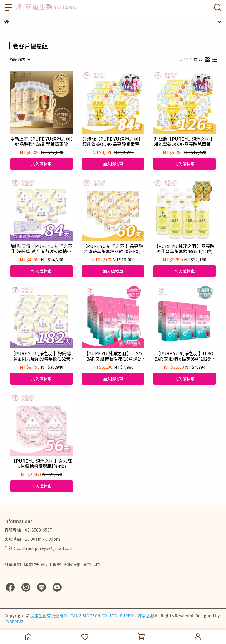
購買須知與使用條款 (42, 564)
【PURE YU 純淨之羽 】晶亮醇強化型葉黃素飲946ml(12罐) (184, 249)
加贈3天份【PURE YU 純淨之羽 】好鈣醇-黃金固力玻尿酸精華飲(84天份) (41, 249)
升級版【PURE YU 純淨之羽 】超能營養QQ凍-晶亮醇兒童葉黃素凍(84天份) (113, 141)
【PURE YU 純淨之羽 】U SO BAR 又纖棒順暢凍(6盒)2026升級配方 (184, 356)
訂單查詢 (13, 564)
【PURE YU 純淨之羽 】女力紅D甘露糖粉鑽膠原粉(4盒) (42, 463)
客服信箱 (72, 564)
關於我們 (92, 564)
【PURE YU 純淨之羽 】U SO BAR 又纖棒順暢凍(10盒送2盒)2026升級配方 (113, 356)
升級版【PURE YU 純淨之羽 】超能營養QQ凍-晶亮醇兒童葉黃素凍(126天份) (185, 141)
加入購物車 (41, 164)
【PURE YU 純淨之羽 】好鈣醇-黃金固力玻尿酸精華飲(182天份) (42, 356)
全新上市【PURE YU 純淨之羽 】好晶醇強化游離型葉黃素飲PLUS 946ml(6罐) (42, 141)
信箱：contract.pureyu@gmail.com (39, 548)
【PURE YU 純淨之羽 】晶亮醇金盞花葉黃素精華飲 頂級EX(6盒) (113, 249)
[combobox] (19, 59)
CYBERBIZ (14, 622)
